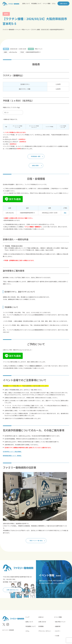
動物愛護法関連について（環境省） (13, 456)
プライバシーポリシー (45, 632)
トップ (27, 618)
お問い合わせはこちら (13, 591)
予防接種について (36, 3)
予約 (65, 213)
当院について (26, 3)
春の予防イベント (60, 623)
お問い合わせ (63, 3)
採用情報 (41, 628)
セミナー (58, 632)
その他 (57, 637)
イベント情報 (46, 3)
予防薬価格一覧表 (36, 157)
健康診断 (58, 628)
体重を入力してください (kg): (11, 107)
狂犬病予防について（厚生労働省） (13, 452)
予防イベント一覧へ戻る (36, 541)
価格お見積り (36, 166)
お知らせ (41, 618)
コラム (54, 3)
